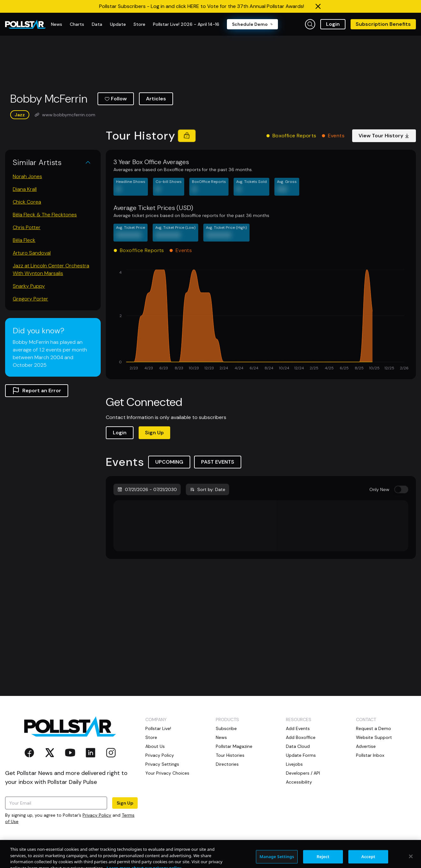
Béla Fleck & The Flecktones (45, 215)
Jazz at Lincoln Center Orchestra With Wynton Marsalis (51, 269)
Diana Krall (25, 189)
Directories (227, 764)
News (221, 737)
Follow (116, 99)
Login (333, 24)
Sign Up (154, 433)
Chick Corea (27, 202)
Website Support (374, 737)
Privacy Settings (162, 764)
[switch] (401, 489)
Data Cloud (298, 746)
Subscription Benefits (383, 24)
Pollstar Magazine (234, 746)
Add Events (298, 728)
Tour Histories (230, 755)
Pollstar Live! (158, 728)
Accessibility (299, 782)
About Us (155, 746)
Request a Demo (374, 728)
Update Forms (301, 755)
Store (151, 737)
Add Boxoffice (301, 737)
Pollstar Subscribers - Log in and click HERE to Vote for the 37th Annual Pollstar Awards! (202, 6)
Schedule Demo (252, 24)
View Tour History (384, 136)
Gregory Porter (30, 299)
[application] (261, 321)
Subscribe (226, 728)
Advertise (366, 746)
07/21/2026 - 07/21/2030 (147, 489)
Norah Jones (27, 176)
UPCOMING (169, 462)
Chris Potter (27, 227)
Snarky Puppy (29, 286)
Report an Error (37, 391)
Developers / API (303, 773)
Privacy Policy (97, 815)
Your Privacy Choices (167, 773)
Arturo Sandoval (32, 253)
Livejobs (294, 764)
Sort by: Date (207, 489)
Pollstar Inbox (370, 755)
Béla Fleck (24, 240)
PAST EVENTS (218, 462)
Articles (156, 99)
